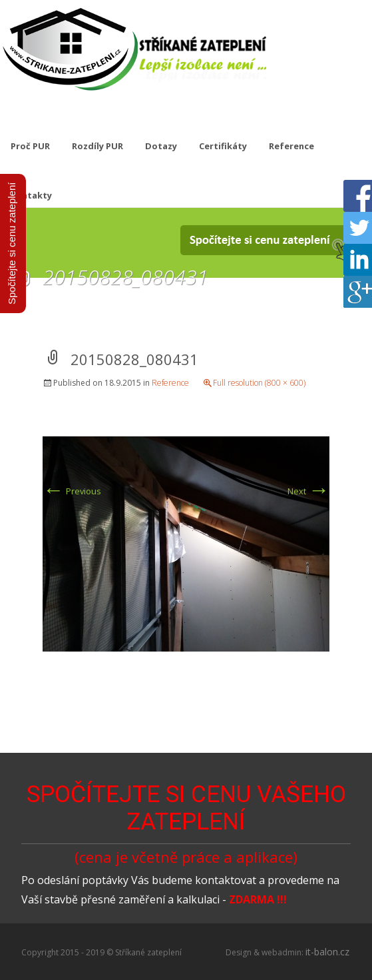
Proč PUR (30, 146)
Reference (291, 146)
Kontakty (31, 195)
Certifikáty (223, 146)
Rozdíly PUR (97, 146)
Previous (72, 491)
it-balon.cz (327, 952)
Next (308, 491)
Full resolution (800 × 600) (259, 383)
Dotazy (161, 146)
